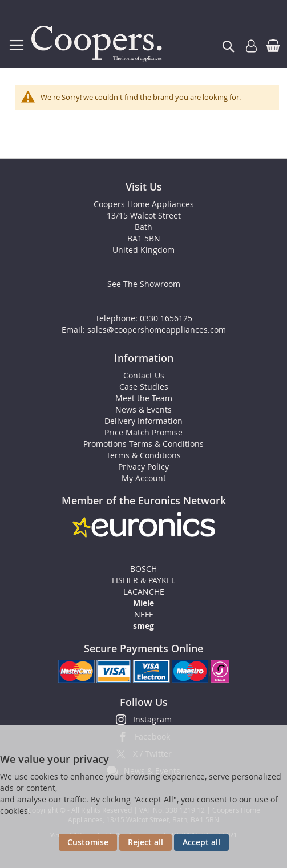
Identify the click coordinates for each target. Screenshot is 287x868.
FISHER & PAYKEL (143, 580)
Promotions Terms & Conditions (143, 444)
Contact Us (144, 375)
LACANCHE (144, 592)
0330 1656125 (166, 318)
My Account (144, 478)
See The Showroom (144, 284)
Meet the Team (144, 398)
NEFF (143, 614)
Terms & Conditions (143, 455)
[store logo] (99, 44)
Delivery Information (143, 421)
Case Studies (144, 387)
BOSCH (143, 569)
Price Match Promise (143, 432)
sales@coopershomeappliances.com (157, 330)
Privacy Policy (143, 467)
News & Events (143, 409)
